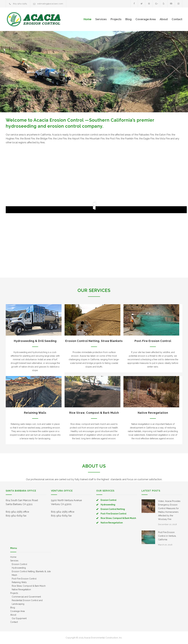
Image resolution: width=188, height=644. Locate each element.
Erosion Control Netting (113, 509)
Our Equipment (19, 618)
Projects (116, 19)
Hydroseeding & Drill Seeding (35, 341)
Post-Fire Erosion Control (153, 341)
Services (101, 19)
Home (88, 19)
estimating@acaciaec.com (50, 4)
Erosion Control (108, 500)
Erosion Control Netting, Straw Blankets (94, 341)
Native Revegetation (153, 413)
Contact (177, 19)
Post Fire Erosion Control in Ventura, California (167, 536)
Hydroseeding (108, 505)
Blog (128, 19)
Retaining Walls (35, 413)
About (164, 19)
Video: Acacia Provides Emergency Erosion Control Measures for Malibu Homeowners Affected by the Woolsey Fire (169, 510)
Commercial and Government (26, 597)
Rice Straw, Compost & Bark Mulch (94, 413)
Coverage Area (146, 19)
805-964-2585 (20, 4)
